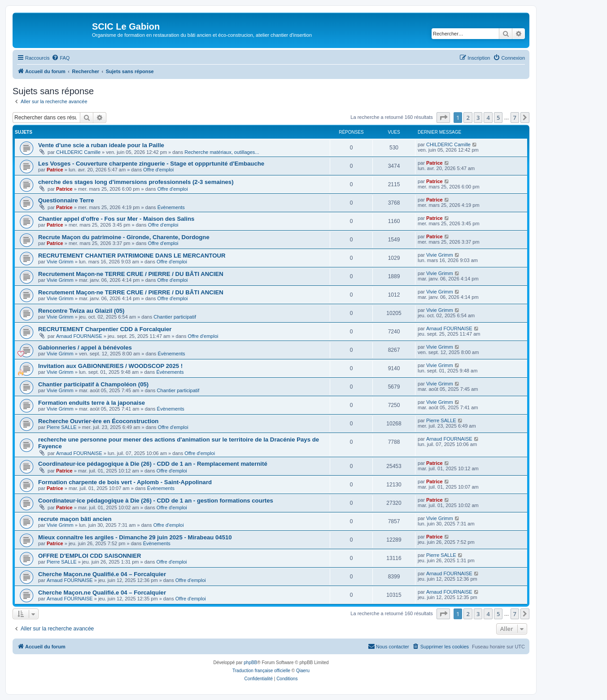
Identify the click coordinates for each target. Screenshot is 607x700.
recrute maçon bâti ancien (75, 519)
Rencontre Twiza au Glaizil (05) (81, 311)
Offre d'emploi (158, 170)
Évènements (171, 207)
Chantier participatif (175, 317)
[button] (443, 118)
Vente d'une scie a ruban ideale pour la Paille (101, 145)
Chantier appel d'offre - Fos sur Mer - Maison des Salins (116, 219)
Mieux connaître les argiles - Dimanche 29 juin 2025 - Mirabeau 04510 (135, 537)
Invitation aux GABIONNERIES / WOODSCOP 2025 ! (110, 366)
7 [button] (515, 118)
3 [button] (478, 118)
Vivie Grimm (60, 262)
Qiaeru (303, 671)
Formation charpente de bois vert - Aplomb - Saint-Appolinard (125, 482)
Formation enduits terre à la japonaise (92, 403)
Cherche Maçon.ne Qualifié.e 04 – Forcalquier (102, 574)
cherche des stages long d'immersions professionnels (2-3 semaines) (136, 182)
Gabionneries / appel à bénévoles (85, 348)
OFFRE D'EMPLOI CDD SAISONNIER (90, 556)
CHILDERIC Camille (78, 152)
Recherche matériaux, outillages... (222, 152)
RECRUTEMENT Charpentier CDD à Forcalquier (105, 329)
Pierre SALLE (62, 427)
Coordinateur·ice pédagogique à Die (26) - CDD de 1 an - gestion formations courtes (156, 501)
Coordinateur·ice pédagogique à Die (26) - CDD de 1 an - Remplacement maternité (153, 464)
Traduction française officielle (261, 671)
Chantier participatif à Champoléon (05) (93, 384)
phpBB (250, 663)
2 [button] (468, 118)
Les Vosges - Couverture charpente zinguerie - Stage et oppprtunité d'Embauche (151, 164)
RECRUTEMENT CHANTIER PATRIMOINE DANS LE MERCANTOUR (132, 256)
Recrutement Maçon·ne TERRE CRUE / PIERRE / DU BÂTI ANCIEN (131, 274)
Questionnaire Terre (66, 200)
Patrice (55, 170)
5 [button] (498, 118)
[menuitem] (61, 58)
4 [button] (488, 118)
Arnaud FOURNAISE (79, 336)
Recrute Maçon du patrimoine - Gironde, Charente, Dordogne (124, 237)
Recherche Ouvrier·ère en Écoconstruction (98, 421)
